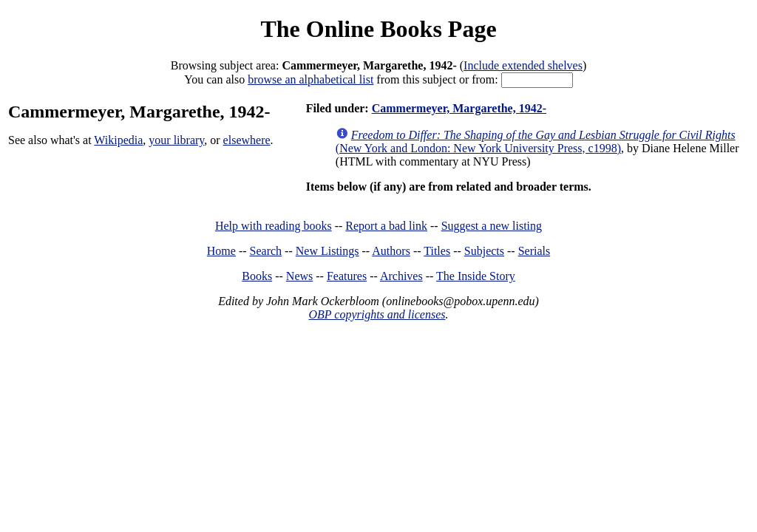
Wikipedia (118, 140)
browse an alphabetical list (310, 79)
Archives (401, 276)
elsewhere (247, 140)
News (299, 276)
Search (266, 251)
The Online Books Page (378, 29)
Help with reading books (274, 226)
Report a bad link (386, 226)
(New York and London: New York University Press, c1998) (536, 141)
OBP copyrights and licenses (377, 314)
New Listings (327, 251)
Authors (391, 251)
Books (257, 276)
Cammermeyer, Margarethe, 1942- (459, 108)
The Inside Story (476, 276)
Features (347, 276)
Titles (437, 251)
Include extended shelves (523, 65)
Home (221, 251)
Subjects (484, 251)
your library (176, 140)
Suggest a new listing (492, 226)
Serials (534, 251)
